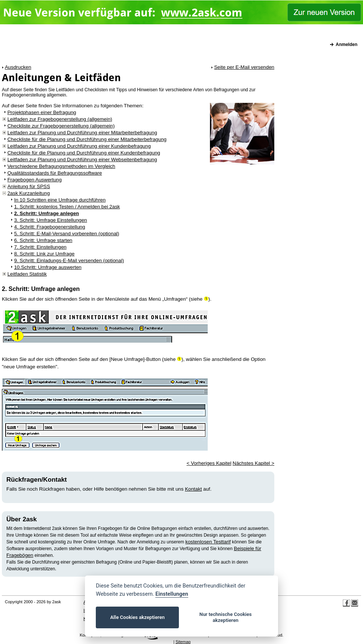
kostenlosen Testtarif (208, 542)
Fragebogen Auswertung (35, 180)
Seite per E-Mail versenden (244, 67)
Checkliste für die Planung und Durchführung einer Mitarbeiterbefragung (87, 139)
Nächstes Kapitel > (254, 463)
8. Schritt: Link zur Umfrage (44, 254)
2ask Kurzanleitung (29, 193)
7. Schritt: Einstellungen (40, 247)
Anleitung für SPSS (29, 186)
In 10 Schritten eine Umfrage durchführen (60, 200)
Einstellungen (172, 594)
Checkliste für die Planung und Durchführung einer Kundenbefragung (84, 153)
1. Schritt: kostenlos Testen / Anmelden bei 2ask (67, 207)
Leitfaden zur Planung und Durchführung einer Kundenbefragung (79, 146)
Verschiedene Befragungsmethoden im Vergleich (61, 166)
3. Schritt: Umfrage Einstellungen (51, 220)
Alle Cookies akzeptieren (138, 617)
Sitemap (183, 642)
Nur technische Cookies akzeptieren (226, 617)
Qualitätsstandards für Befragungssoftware (55, 173)
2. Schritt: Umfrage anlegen (47, 213)
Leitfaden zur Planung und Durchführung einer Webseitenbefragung (82, 160)
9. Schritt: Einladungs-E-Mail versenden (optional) (69, 260)
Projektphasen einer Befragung (42, 112)
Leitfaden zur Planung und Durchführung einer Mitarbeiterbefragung (82, 133)
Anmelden (347, 45)
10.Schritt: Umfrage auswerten (48, 267)
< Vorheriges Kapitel (209, 463)
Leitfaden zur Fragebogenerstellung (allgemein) (60, 119)
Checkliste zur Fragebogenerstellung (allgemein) (61, 126)
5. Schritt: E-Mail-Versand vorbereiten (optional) (67, 234)
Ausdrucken (18, 67)
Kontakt (193, 489)
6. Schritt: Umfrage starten (43, 240)
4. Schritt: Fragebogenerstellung (50, 227)
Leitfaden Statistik (27, 274)
